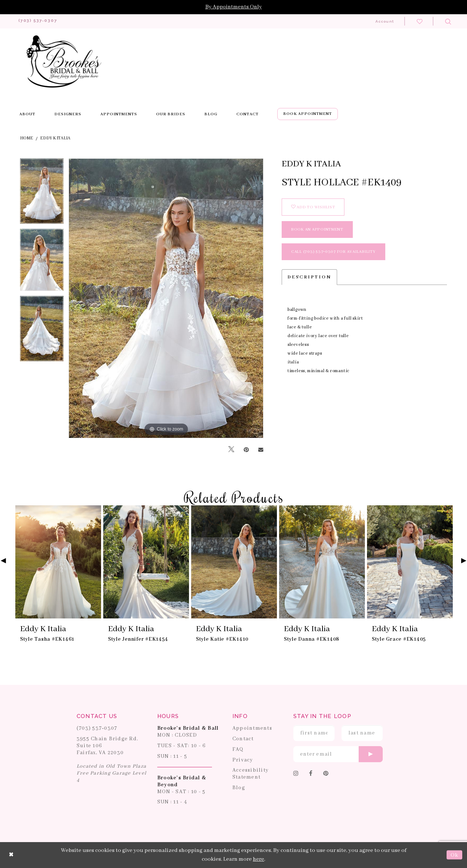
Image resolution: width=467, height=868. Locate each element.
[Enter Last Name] (362, 733)
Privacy (243, 760)
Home (27, 138)
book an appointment (317, 230)
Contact (243, 739)
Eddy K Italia (55, 138)
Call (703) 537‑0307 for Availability (333, 252)
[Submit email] (371, 755)
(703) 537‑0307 (97, 729)
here (258, 860)
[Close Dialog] (11, 855)
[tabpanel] (42, 194)
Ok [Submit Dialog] (454, 855)
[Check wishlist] (420, 21)
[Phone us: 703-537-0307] (42, 21)
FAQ (238, 750)
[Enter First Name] (314, 733)
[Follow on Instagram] (296, 774)
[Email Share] (261, 450)
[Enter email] (338, 755)
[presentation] (58, 562)
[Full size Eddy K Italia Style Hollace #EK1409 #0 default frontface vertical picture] (166, 299)
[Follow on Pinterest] (326, 774)
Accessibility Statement (250, 774)
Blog (239, 788)
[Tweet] (231, 450)
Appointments (252, 729)
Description (309, 277)
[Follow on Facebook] (311, 774)
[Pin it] (246, 450)
